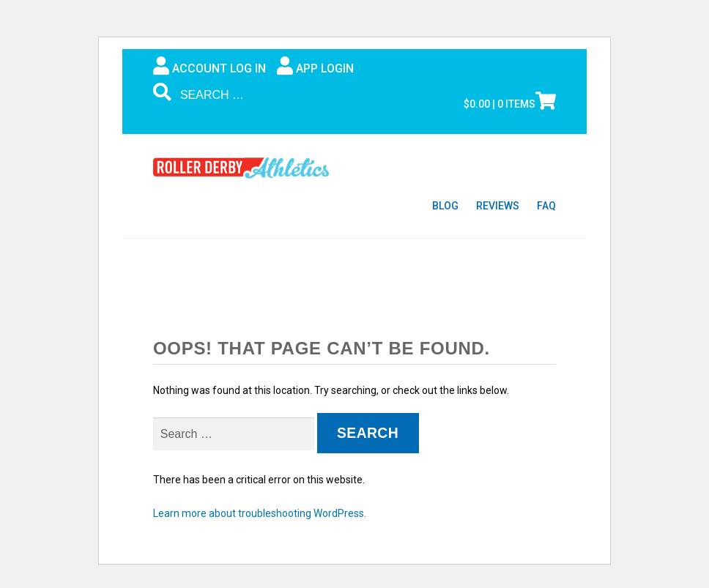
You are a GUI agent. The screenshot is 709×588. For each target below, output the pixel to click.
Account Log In (209, 66)
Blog (445, 206)
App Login (315, 66)
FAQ (546, 206)
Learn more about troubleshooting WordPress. (260, 513)
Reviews (498, 206)
